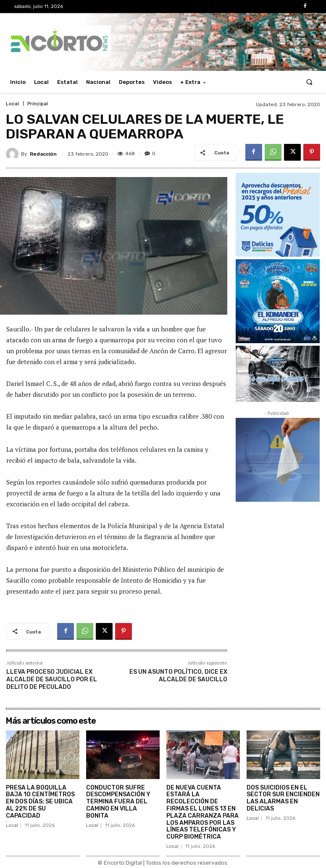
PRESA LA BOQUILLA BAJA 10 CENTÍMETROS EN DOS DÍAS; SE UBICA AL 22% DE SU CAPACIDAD (40, 802)
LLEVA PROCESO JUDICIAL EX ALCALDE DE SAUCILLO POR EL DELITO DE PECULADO (52, 679)
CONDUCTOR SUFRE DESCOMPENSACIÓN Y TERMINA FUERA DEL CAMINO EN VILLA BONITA (118, 802)
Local (12, 104)
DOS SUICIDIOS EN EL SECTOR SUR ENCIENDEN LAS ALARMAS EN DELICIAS (283, 798)
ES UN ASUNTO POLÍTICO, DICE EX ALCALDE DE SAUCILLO (178, 676)
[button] (309, 82)
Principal (38, 104)
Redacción (43, 154)
